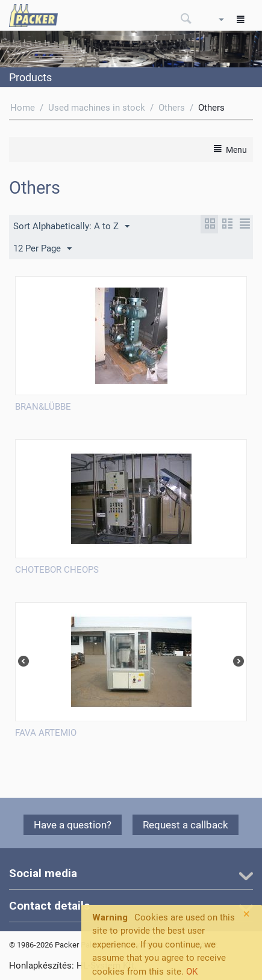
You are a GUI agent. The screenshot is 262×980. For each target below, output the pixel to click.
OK (192, 972)
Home (23, 108)
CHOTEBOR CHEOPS (57, 570)
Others (172, 108)
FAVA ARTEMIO (46, 733)
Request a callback (186, 825)
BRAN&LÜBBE (43, 407)
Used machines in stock (97, 108)
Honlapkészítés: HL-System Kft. (73, 966)
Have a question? (73, 825)
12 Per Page (42, 249)
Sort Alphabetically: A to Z (71, 227)
